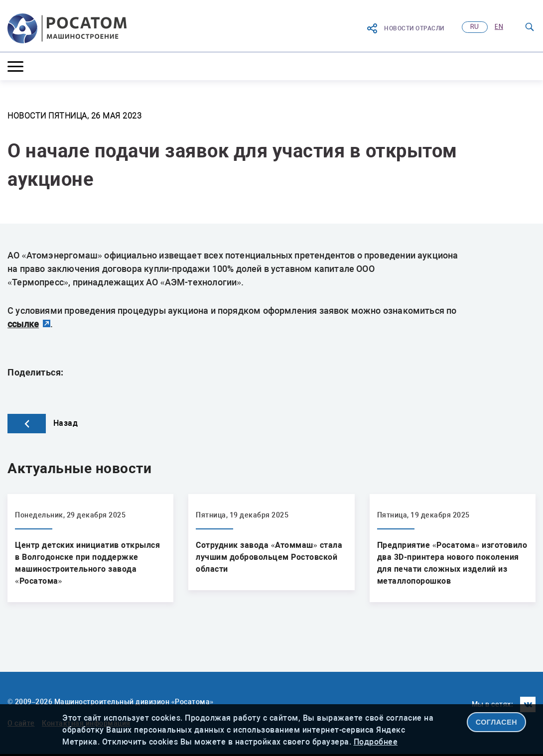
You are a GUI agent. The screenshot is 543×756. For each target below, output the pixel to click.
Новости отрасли (405, 28)
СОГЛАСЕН (497, 722)
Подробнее (376, 742)
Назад (43, 423)
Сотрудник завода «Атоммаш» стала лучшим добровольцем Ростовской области (269, 557)
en (499, 27)
